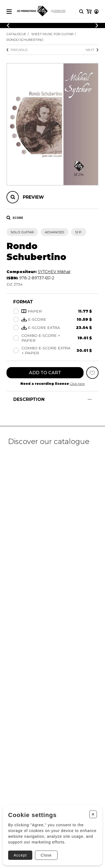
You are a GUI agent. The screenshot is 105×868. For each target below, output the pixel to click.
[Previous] (8, 25)
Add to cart (45, 373)
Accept (20, 855)
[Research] (81, 12)
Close (46, 855)
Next (92, 50)
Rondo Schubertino (25, 40)
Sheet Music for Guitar (52, 34)
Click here (77, 384)
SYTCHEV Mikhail (54, 272)
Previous (17, 50)
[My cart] (89, 12)
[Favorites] (92, 373)
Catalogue (16, 34)
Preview (33, 197)
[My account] (96, 12)
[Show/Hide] (90, 399)
